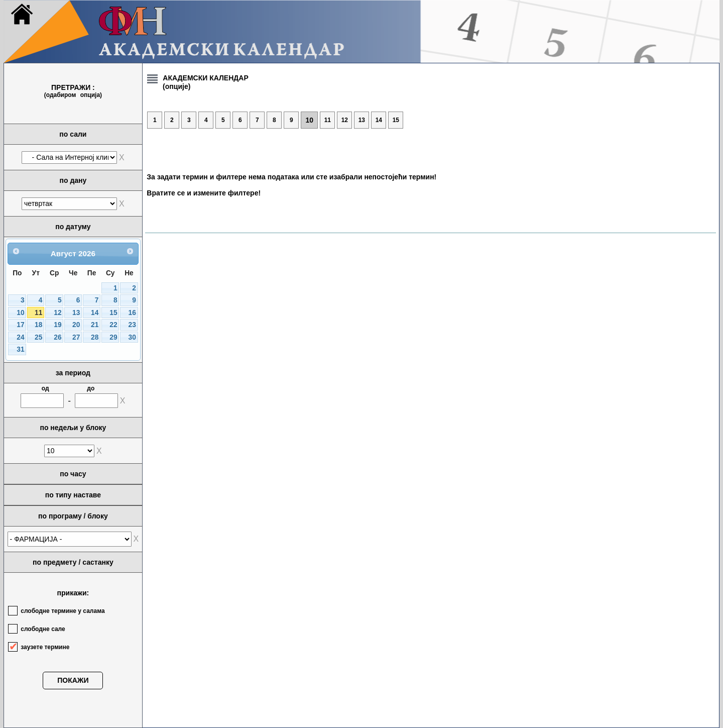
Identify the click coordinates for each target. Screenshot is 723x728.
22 (113, 325)
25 (38, 337)
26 (57, 337)
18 (38, 325)
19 (57, 325)
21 (95, 325)
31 (20, 349)
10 (20, 313)
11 (38, 313)
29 (113, 337)
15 (113, 313)
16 (132, 313)
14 (95, 313)
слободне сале (43, 629)
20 (76, 325)
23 (132, 325)
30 (132, 337)
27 (76, 337)
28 (95, 337)
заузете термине (45, 647)
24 (20, 337)
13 (76, 313)
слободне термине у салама (63, 611)
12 (57, 313)
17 (20, 325)
